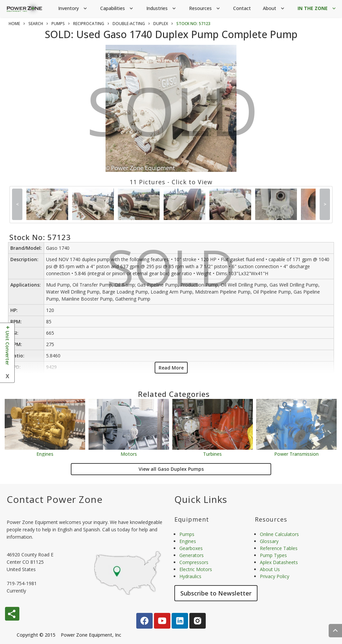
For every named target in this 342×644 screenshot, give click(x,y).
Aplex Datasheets (279, 562)
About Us (270, 569)
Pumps (187, 534)
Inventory (73, 9)
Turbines (212, 454)
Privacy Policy (275, 576)
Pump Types (273, 555)
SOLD (173, 116)
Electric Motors (196, 569)
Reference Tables (279, 548)
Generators (192, 555)
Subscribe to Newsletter (216, 593)
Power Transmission (296, 454)
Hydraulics (190, 576)
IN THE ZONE (317, 9)
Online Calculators (279, 534)
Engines (45, 454)
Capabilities (117, 9)
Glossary (269, 541)
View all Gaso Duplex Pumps (171, 469)
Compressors (194, 562)
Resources (205, 9)
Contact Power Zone (55, 499)
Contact (242, 8)
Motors (129, 454)
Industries (162, 9)
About (274, 9)
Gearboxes (191, 548)
